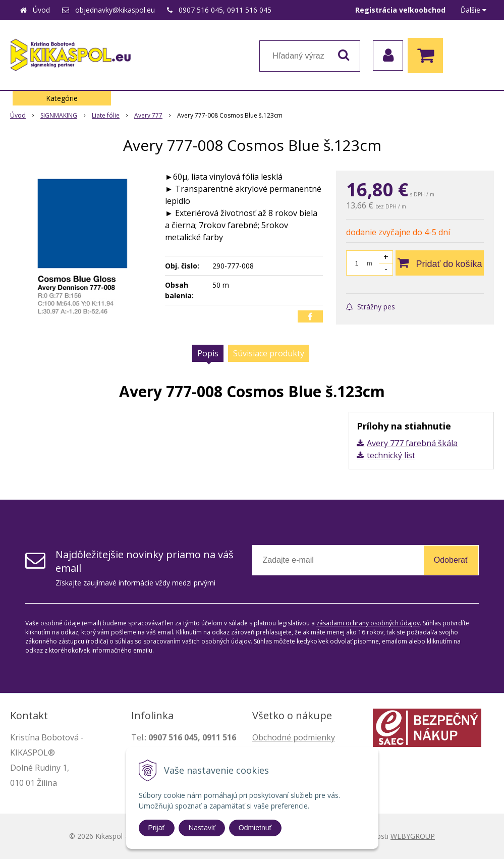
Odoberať (451, 560)
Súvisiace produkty (269, 353)
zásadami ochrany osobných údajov (368, 623)
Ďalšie (473, 10)
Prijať (157, 828)
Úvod (41, 10)
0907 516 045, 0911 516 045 (225, 10)
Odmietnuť (255, 828)
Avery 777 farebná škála (412, 443)
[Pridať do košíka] (440, 263)
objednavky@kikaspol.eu (115, 10)
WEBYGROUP (413, 836)
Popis (208, 353)
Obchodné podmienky (294, 737)
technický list (391, 455)
